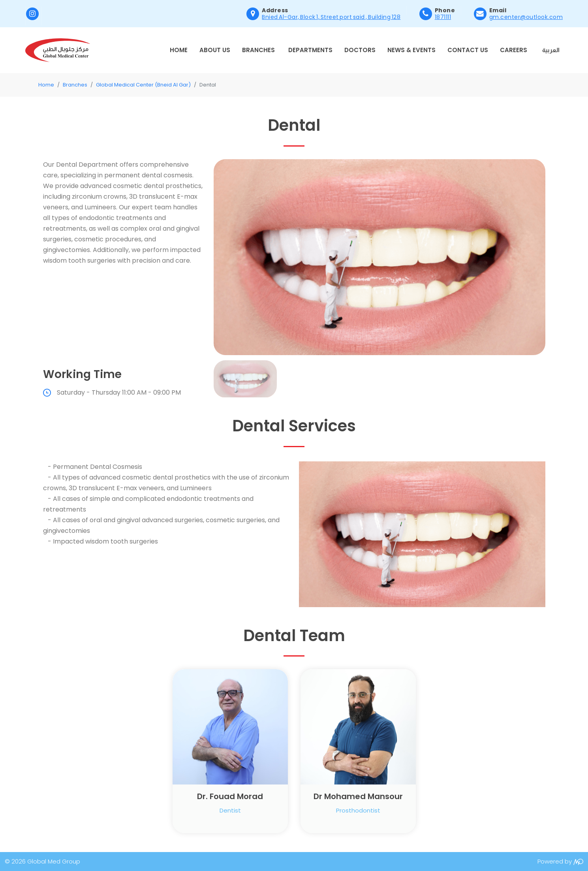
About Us (215, 50)
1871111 (443, 17)
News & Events (411, 50)
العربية (551, 50)
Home (179, 50)
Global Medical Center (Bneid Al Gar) (143, 85)
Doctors (360, 50)
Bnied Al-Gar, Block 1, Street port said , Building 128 (331, 17)
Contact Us (468, 50)
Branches (258, 50)
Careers (514, 50)
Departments (310, 50)
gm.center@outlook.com (526, 17)
